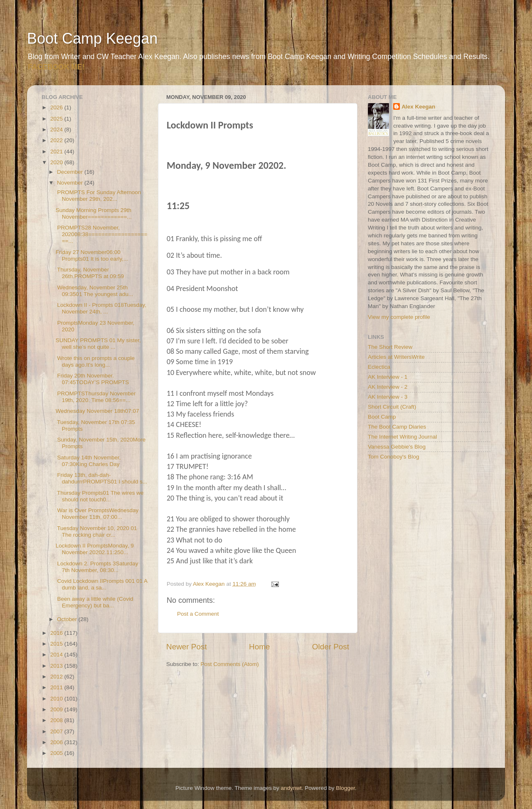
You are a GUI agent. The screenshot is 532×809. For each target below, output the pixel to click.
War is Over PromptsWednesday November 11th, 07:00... (97, 514)
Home (259, 647)
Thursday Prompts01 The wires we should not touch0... (100, 496)
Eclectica (379, 367)
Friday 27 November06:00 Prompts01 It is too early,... (92, 255)
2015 (57, 644)
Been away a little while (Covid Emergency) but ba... (95, 602)
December (71, 172)
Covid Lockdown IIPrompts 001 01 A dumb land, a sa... (102, 584)
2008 (57, 720)
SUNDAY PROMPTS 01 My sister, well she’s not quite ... (98, 344)
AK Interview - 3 (388, 397)
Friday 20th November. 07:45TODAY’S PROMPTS (92, 379)
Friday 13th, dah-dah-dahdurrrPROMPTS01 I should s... (102, 478)
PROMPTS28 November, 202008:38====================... (102, 234)
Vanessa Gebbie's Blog (397, 447)
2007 (57, 731)
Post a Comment (198, 614)
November (71, 183)
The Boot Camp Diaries (397, 427)
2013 (57, 666)
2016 (57, 633)
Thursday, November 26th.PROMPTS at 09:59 (90, 273)
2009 (57, 709)
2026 (57, 107)
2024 (57, 129)
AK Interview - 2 (388, 387)
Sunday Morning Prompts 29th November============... (94, 213)
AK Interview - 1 (388, 377)
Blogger (345, 788)
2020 (57, 162)
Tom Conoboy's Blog (393, 457)
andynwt (291, 788)
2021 (57, 152)
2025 (57, 119)
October (68, 619)
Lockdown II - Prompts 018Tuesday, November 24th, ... (101, 308)
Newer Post (187, 647)
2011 (57, 687)
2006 (57, 742)
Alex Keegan (418, 107)
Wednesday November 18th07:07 (97, 411)
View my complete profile (399, 317)
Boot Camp (382, 417)
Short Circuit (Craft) (392, 407)
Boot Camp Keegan (92, 38)
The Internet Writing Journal (402, 437)
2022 (57, 140)
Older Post (331, 647)
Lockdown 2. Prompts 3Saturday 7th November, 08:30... (97, 567)
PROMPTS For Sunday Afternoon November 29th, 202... (99, 196)
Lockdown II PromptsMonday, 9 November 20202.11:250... (95, 549)
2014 (57, 655)
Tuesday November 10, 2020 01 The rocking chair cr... (96, 532)
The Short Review (390, 347)
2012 (57, 677)
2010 (57, 699)
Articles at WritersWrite (396, 357)
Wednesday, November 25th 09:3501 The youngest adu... (95, 291)
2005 (57, 753)
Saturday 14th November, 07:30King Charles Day (88, 461)
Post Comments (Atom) (230, 664)
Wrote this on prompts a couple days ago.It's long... (95, 361)
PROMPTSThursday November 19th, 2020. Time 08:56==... (96, 397)
